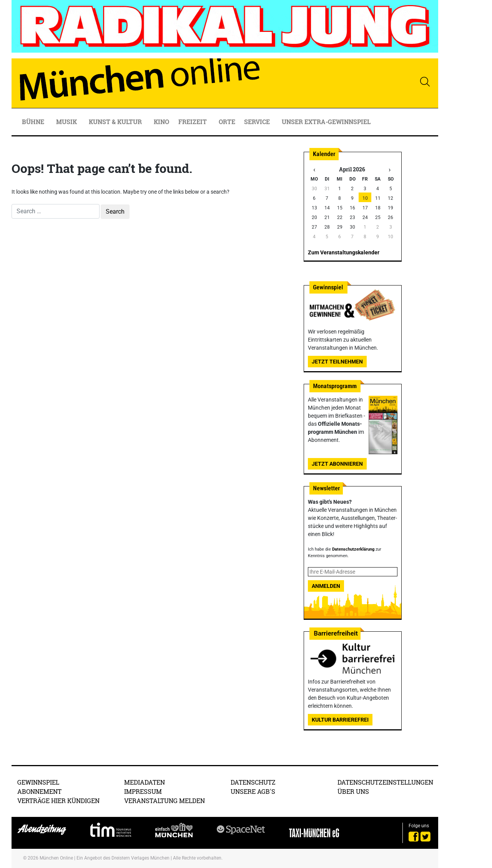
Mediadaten (145, 782)
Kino (161, 122)
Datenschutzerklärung (353, 549)
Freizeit (193, 122)
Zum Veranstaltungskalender (344, 252)
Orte (227, 122)
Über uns (353, 791)
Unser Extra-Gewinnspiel (326, 122)
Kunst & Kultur (116, 122)
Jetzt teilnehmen (337, 362)
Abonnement (39, 791)
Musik (67, 122)
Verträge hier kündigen (58, 801)
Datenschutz (253, 782)
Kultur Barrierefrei (340, 720)
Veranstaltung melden (165, 801)
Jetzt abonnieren (337, 464)
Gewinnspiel (38, 782)
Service (258, 122)
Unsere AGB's (253, 791)
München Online (56, 858)
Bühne (34, 122)
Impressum (143, 791)
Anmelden (326, 586)
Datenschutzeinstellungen (385, 782)
